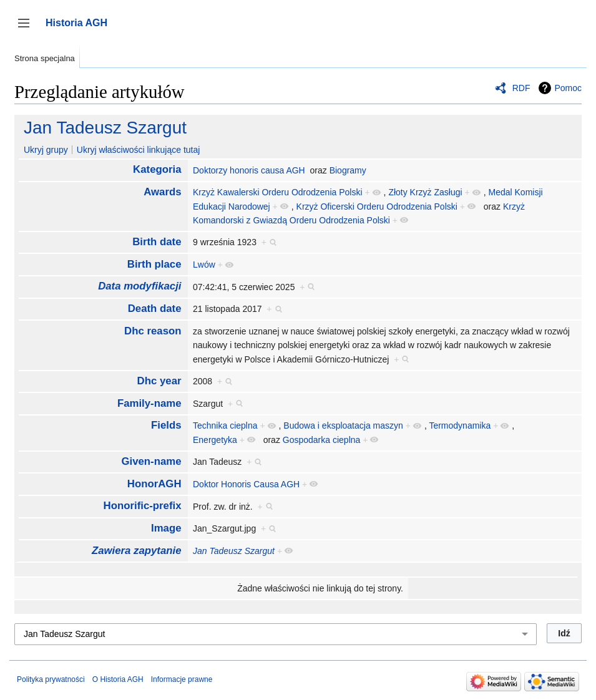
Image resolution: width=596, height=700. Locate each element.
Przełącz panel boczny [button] (28, 29)
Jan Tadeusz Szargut (105, 128)
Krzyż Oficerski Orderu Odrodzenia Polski (377, 207)
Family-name (149, 403)
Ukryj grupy (46, 150)
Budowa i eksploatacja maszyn (343, 425)
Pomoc (568, 88)
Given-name (151, 461)
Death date (155, 309)
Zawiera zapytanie (137, 551)
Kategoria (157, 169)
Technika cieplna (225, 425)
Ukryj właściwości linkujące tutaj (139, 150)
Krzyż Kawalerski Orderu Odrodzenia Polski (278, 192)
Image (166, 528)
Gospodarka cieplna (322, 440)
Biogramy (348, 170)
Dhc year (159, 381)
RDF (521, 88)
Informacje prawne (182, 679)
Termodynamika (460, 425)
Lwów (204, 265)
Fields (166, 425)
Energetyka (215, 440)
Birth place (154, 264)
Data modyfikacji (139, 286)
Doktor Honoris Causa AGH (246, 484)
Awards (162, 192)
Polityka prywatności (51, 679)
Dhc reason (153, 331)
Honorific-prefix (143, 506)
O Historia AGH (118, 679)
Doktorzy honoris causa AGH (249, 170)
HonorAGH (154, 484)
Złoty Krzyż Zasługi (425, 192)
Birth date (157, 242)
